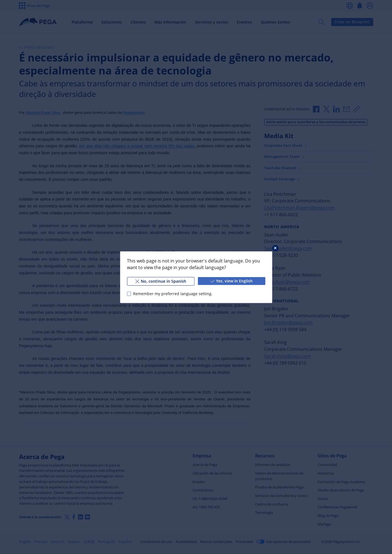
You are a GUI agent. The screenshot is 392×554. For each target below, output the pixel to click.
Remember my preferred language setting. (172, 294)
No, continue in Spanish (160, 281)
